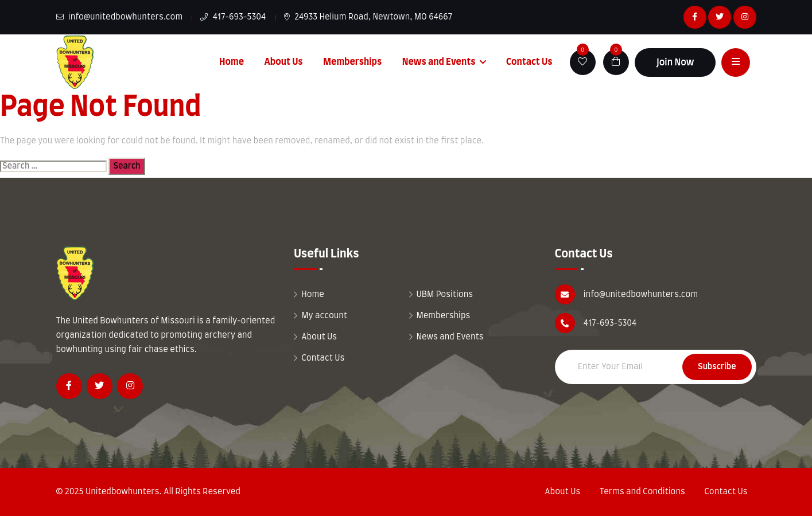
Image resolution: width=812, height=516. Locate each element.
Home (232, 62)
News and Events (439, 62)
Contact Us (529, 62)
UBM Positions (445, 295)
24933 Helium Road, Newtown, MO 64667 (368, 17)
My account (324, 316)
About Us (283, 62)
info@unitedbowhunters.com (120, 17)
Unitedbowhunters (123, 492)
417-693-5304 (233, 17)
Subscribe (717, 367)
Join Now (675, 62)
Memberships (352, 62)
